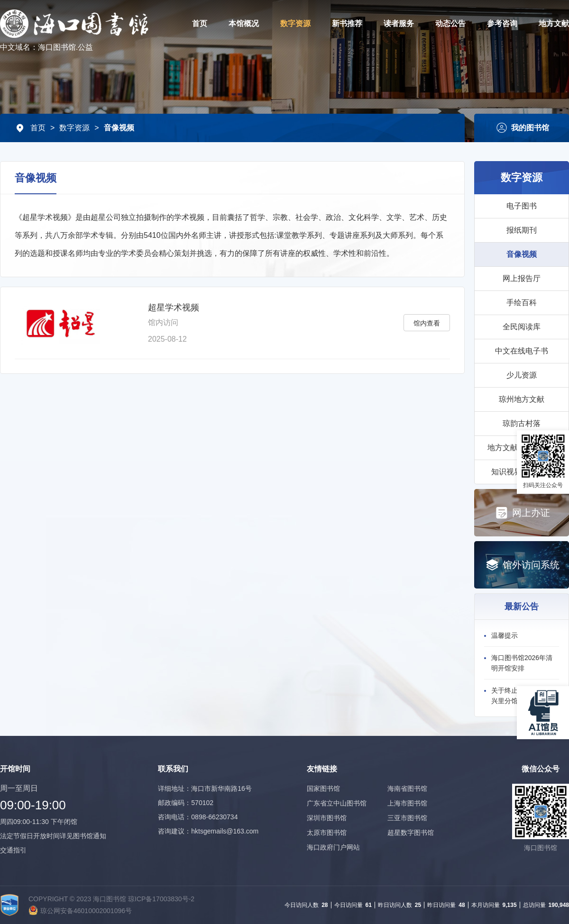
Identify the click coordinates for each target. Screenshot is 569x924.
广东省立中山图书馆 (337, 803)
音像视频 (119, 128)
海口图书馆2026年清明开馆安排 (522, 663)
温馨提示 (505, 635)
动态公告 (450, 23)
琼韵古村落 (522, 423)
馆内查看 (427, 323)
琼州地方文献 (522, 399)
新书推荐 (347, 23)
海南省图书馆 (407, 788)
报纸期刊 (522, 230)
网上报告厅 (522, 278)
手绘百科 (522, 303)
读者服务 (399, 23)
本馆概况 (244, 23)
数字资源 (295, 23)
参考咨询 (502, 23)
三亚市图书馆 (407, 818)
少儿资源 (522, 375)
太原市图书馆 (327, 833)
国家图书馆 (323, 788)
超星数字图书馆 (411, 833)
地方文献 (554, 23)
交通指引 (13, 850)
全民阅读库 (522, 327)
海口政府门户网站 (333, 847)
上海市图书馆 (407, 803)
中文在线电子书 (522, 351)
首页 (200, 23)
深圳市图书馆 (327, 818)
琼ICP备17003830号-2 (161, 899)
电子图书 (522, 206)
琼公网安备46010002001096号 (86, 911)
